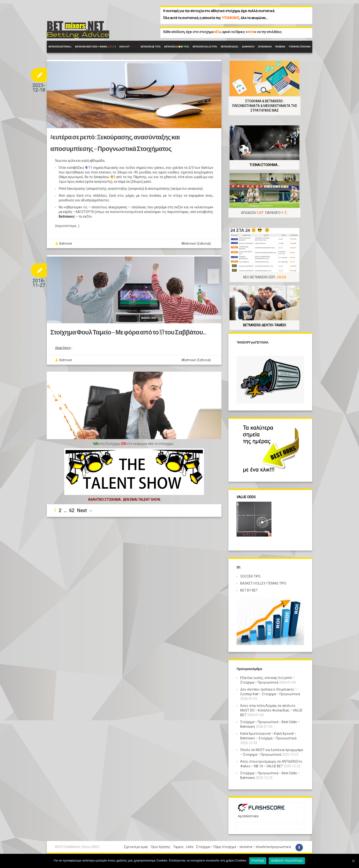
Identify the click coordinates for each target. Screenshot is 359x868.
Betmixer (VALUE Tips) (205, 47)
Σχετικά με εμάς (136, 847)
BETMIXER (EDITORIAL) (60, 47)
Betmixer (66, 244)
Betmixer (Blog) (230, 47)
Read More (63, 350)
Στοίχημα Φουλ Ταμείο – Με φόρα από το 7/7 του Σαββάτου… (124, 335)
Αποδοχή (258, 861)
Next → (85, 513)
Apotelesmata (248, 816)
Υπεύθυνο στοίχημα (300, 47)
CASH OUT (128, 47)
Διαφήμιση (248, 47)
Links (190, 847)
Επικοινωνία (265, 47)
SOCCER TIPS (250, 576)
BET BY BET (249, 590)
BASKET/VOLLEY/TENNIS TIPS (263, 583)
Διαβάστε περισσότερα (287, 861)
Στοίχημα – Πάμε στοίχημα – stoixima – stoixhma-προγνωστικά (243, 847)
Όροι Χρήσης (161, 847)
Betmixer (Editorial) (197, 244)
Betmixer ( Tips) (151, 47)
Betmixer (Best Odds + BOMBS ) (95, 47)
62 (72, 513)
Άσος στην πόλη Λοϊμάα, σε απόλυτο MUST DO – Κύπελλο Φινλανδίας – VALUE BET (271, 710)
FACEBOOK (280, 47)
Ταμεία (178, 847)
